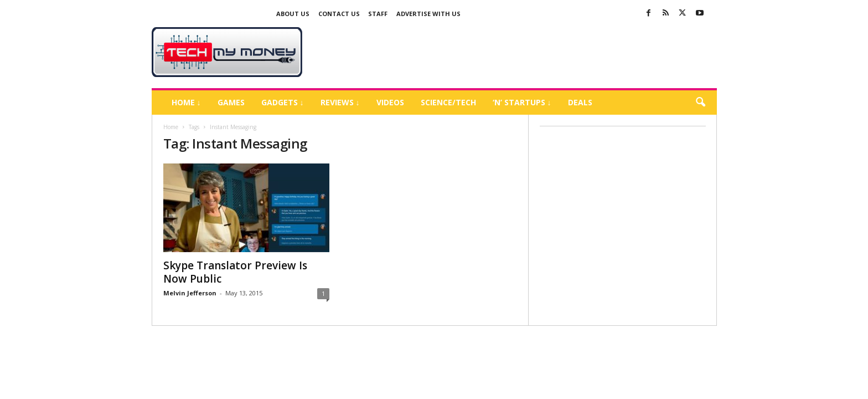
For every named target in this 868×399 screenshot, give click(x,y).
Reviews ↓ (340, 102)
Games (231, 102)
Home (171, 127)
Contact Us (339, 14)
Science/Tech (448, 102)
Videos (390, 102)
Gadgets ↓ (283, 102)
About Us (293, 14)
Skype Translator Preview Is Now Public (235, 272)
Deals (580, 102)
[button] (700, 103)
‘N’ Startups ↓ (522, 102)
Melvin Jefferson (190, 293)
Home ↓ (186, 102)
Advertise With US (428, 14)
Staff (378, 14)
